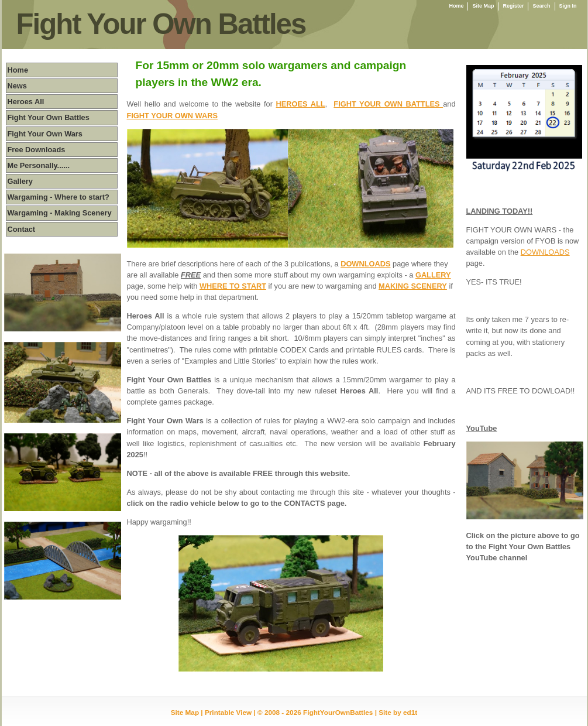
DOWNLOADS (545, 252)
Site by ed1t (398, 712)
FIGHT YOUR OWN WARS (172, 116)
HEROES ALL (301, 104)
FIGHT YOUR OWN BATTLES (388, 104)
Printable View (228, 712)
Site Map (483, 6)
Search (541, 6)
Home (456, 6)
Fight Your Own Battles (161, 24)
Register (513, 6)
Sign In (568, 6)
